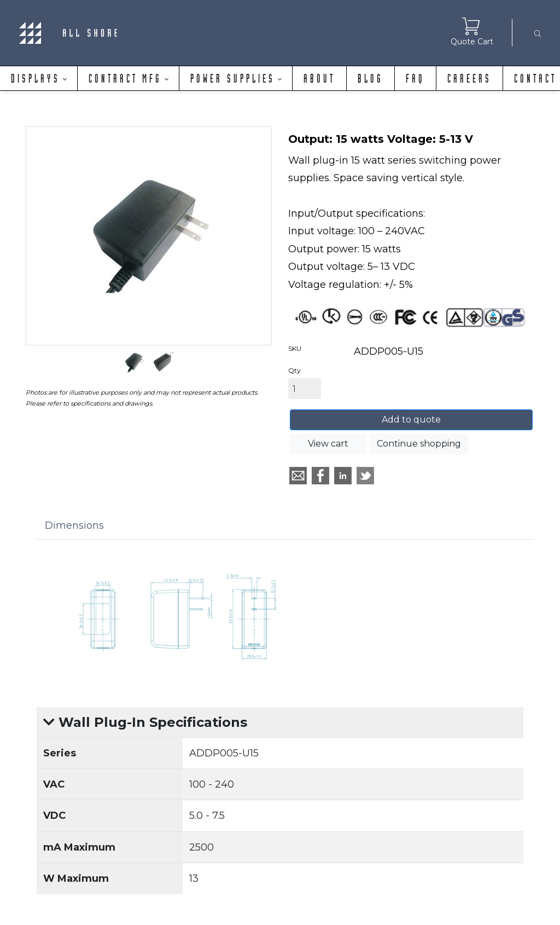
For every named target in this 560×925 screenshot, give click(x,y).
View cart (328, 444)
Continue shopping (419, 444)
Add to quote (411, 420)
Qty (294, 370)
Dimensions (74, 525)
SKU (295, 348)
